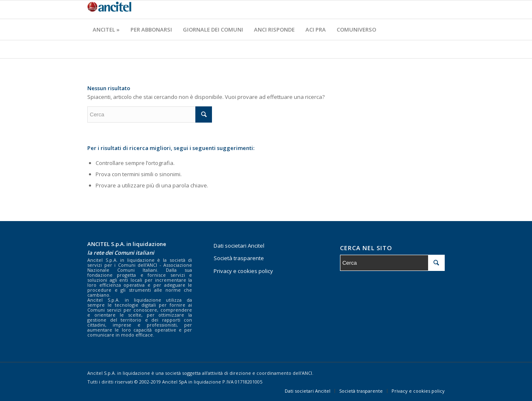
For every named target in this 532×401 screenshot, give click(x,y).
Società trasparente (239, 258)
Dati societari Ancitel (239, 246)
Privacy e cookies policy (243, 271)
